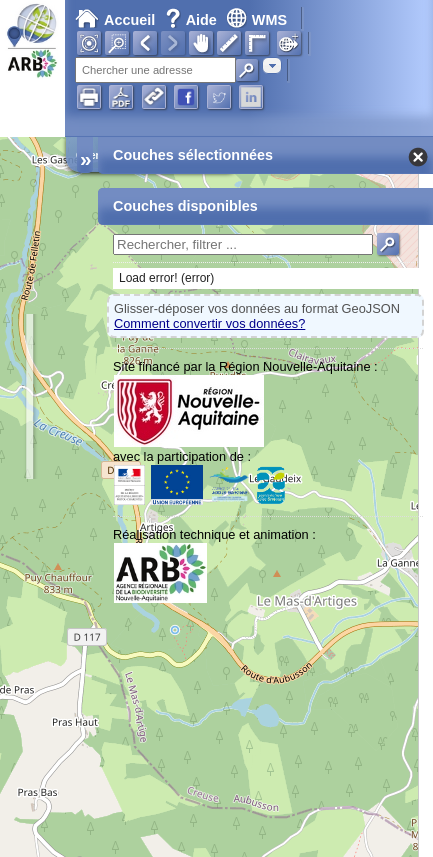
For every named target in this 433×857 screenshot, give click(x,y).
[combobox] (272, 65)
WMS (256, 20)
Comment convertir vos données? (209, 323)
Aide (193, 20)
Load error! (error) (166, 278)
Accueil (115, 20)
